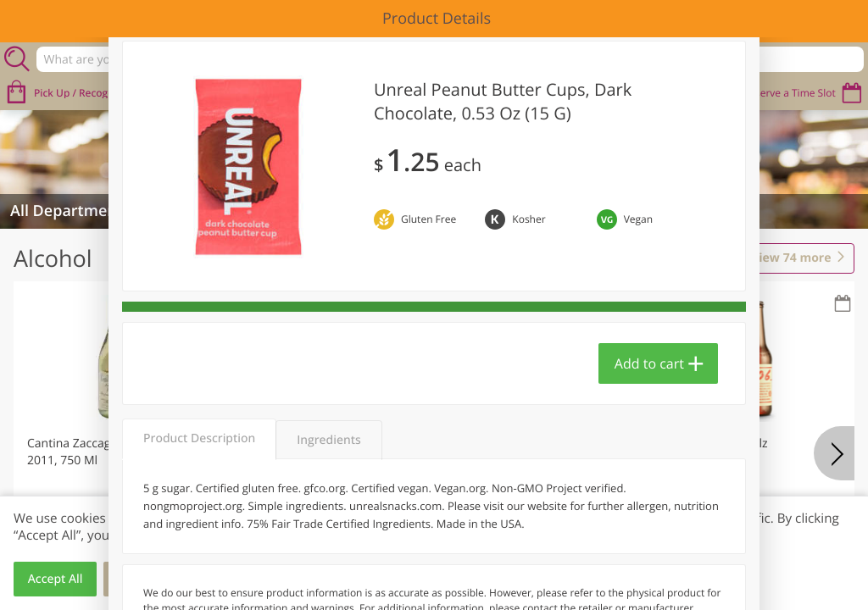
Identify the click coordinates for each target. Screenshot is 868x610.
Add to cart (649, 363)
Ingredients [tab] (328, 440)
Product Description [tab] (199, 438)
